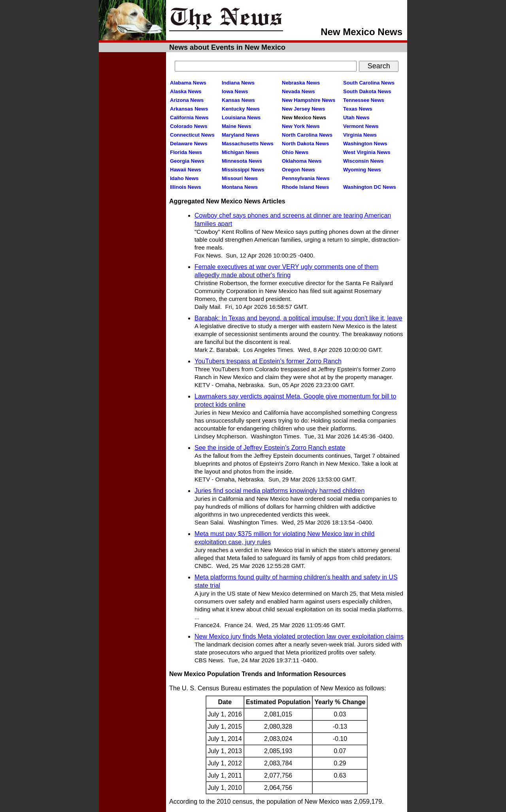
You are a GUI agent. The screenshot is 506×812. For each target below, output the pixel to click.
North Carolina (307, 135)
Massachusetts (248, 144)
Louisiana (241, 117)
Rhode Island (305, 187)
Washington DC (370, 187)
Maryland (241, 135)
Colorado (189, 126)
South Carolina (369, 83)
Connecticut (192, 135)
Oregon (298, 170)
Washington (365, 144)
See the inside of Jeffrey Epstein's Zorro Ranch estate (270, 448)
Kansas (238, 100)
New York (301, 126)
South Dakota (367, 91)
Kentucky (241, 109)
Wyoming (362, 170)
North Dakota (305, 144)
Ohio (295, 152)
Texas (358, 109)
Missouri (240, 178)
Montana (240, 187)
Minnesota (242, 161)
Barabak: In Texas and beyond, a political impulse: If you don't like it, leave (298, 318)
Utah (356, 117)
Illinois (186, 187)
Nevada (298, 91)
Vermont (361, 126)
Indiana (238, 83)
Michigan (240, 152)
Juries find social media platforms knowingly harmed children (279, 491)
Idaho (184, 178)
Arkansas (189, 109)
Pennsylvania (306, 178)
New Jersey (303, 109)
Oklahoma (302, 161)
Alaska (186, 91)
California (189, 117)
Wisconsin (363, 161)
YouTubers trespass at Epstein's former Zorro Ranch (268, 361)
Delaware (189, 144)
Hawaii (186, 170)
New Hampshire (309, 100)
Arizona (187, 100)
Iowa (235, 91)
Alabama (188, 83)
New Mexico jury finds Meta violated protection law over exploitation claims (299, 636)
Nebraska (301, 83)
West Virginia (367, 152)
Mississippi (243, 170)
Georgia (187, 161)
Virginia (360, 135)
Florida (186, 152)
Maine (236, 126)
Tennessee (364, 100)
